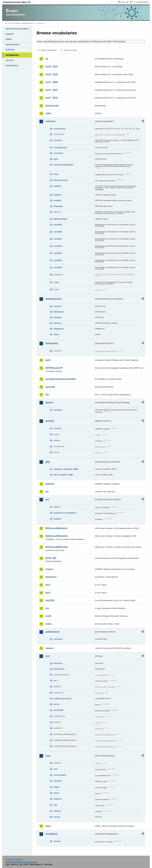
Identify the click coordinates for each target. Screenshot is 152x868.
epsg (56, 174)
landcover (51, 577)
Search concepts (70, 50)
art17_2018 (52, 98)
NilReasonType (60, 219)
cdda (48, 113)
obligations (59, 329)
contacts (58, 306)
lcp (47, 608)
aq (47, 59)
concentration (60, 775)
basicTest (58, 663)
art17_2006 (52, 82)
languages (58, 206)
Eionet (17, 23)
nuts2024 (58, 267)
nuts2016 (58, 253)
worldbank (51, 834)
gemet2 (50, 421)
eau (55, 681)
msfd (48, 616)
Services (10, 60)
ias (47, 492)
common (50, 121)
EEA (18, 2)
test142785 (58, 710)
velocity (57, 811)
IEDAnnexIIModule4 (56, 547)
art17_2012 (52, 90)
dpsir (56, 159)
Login (123, 2)
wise (48, 826)
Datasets (10, 34)
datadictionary (54, 299)
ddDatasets (59, 312)
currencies (58, 153)
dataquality (52, 343)
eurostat (50, 387)
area (56, 769)
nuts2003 (58, 225)
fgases (49, 402)
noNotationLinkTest (62, 699)
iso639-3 (57, 195)
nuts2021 (58, 260)
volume (57, 817)
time (56, 805)
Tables (9, 39)
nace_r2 (57, 212)
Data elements (12, 44)
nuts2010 (58, 239)
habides (50, 484)
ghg (48, 462)
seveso (49, 648)
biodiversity (52, 106)
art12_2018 (52, 74)
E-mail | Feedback (14, 859)
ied (47, 499)
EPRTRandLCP (54, 368)
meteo (56, 793)
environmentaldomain (63, 165)
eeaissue (58, 323)
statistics (58, 799)
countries (58, 140)
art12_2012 (52, 67)
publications (52, 632)
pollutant (58, 519)
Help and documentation (17, 29)
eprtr (48, 360)
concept (57, 428)
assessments (60, 129)
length (56, 787)
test (47, 656)
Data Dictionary (28, 23)
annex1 (57, 507)
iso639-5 (57, 201)
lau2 (48, 593)
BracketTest (59, 669)
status (56, 334)
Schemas (10, 50)
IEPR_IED (51, 558)
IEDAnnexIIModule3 (56, 536)
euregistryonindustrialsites (61, 379)
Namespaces (12, 65)
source (57, 440)
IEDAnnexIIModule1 (56, 528)
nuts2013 (58, 246)
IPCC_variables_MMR (63, 475)
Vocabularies (12, 55)
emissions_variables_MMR (66, 469)
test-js (56, 704)
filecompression (61, 180)
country (57, 841)
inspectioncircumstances (65, 513)
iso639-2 (57, 186)
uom (48, 756)
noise (49, 624)
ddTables (58, 317)
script (56, 282)
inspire (49, 569)
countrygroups (60, 147)
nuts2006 (58, 232)
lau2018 (50, 600)
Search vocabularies (49, 50)
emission (58, 781)
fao (47, 395)
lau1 (48, 585)
